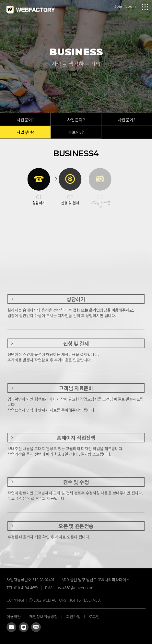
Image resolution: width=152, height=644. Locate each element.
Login (131, 6)
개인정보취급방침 (43, 616)
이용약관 (14, 616)
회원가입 (73, 616)
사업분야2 (76, 120)
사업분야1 (25, 120)
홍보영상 (76, 132)
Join (118, 6)
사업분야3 (127, 120)
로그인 (94, 616)
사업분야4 (25, 132)
